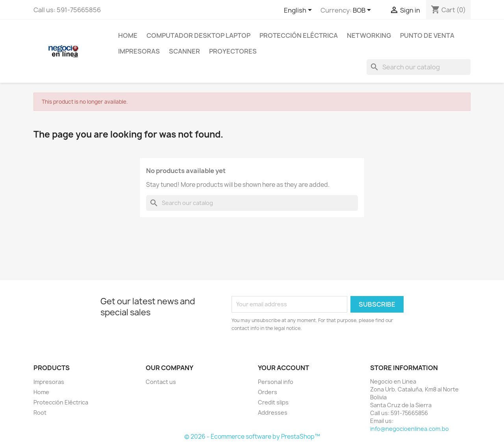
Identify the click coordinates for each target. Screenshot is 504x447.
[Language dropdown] (299, 11)
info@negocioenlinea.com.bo (409, 429)
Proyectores (233, 51)
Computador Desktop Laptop (198, 35)
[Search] (419, 67)
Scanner (184, 51)
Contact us (161, 382)
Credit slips (273, 402)
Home (128, 35)
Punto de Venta (427, 35)
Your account (283, 368)
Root (40, 413)
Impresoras (139, 51)
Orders (268, 392)
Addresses (273, 413)
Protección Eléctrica (299, 35)
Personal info (276, 382)
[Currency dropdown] (363, 11)
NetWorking (369, 35)
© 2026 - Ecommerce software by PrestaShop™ (252, 437)
